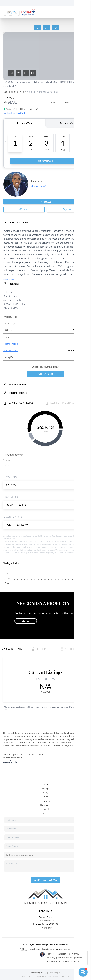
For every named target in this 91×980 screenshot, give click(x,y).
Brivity (43, 973)
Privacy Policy (28, 977)
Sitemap (65, 977)
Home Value (45, 805)
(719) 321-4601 (45, 928)
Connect (45, 813)
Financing (45, 801)
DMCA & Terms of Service (48, 977)
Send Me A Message (45, 880)
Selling (45, 797)
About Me (45, 809)
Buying (45, 793)
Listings (45, 789)
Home (45, 784)
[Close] (85, 953)
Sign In (80, 3)
